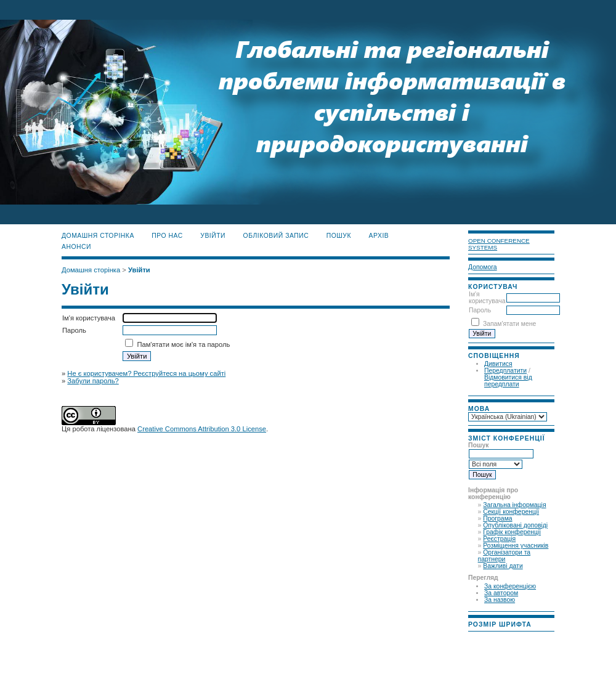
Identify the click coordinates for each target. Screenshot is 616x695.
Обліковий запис (276, 236)
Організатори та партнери (505, 556)
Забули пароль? (93, 381)
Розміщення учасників (516, 546)
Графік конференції (512, 532)
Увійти (213, 236)
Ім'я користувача (487, 298)
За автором (501, 593)
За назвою (500, 600)
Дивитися (498, 364)
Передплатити (505, 371)
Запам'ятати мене (509, 324)
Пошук (339, 236)
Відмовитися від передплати (508, 381)
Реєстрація (499, 539)
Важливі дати (503, 566)
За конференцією (510, 586)
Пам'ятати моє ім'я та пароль (183, 344)
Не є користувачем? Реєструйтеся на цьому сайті (146, 373)
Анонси (76, 247)
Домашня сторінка (98, 236)
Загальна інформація (514, 505)
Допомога (483, 267)
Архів (379, 236)
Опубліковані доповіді (515, 525)
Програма (497, 518)
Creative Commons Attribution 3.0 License (202, 429)
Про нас (167, 236)
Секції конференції (511, 512)
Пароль (480, 310)
